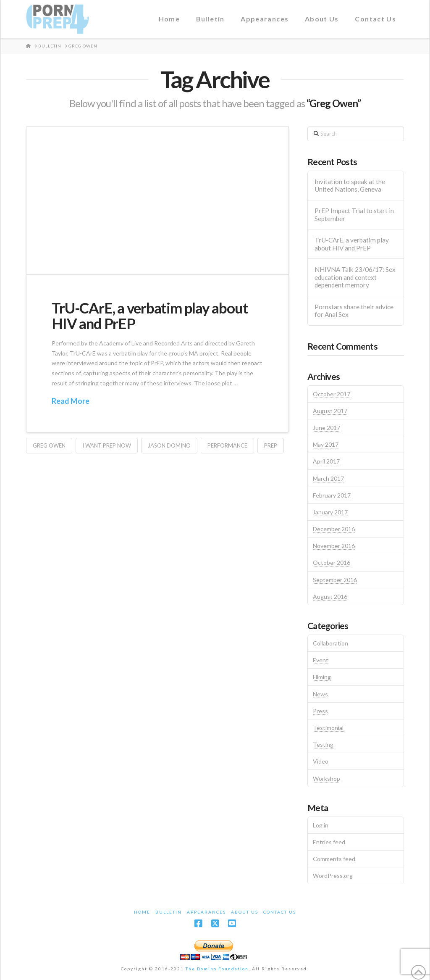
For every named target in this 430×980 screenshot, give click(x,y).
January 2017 (330, 512)
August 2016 (330, 597)
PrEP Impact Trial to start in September (354, 215)
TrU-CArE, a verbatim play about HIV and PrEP (150, 315)
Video (321, 761)
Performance (227, 445)
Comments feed (334, 859)
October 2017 (332, 394)
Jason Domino (169, 445)
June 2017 (326, 428)
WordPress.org (333, 876)
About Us (245, 912)
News (320, 694)
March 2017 (328, 478)
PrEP (271, 445)
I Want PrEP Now (107, 445)
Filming (322, 677)
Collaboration (330, 643)
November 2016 (334, 546)
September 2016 (335, 580)
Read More (71, 401)
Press (320, 711)
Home (142, 912)
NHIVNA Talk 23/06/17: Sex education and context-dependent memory (355, 277)
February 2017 (332, 495)
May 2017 (326, 444)
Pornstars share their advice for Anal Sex (354, 311)
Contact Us (280, 912)
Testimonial (328, 728)
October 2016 (332, 562)
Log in (321, 825)
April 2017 (326, 461)
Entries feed (329, 842)
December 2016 (334, 529)
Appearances (206, 912)
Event (321, 660)
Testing (323, 744)
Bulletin (169, 912)
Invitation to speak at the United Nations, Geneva (350, 186)
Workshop (326, 778)
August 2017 (330, 411)
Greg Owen (49, 445)
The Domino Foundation (217, 969)
